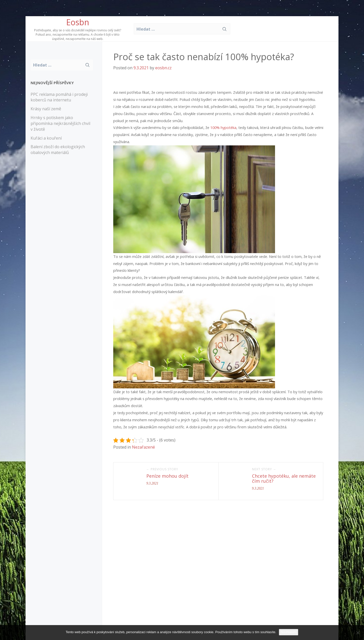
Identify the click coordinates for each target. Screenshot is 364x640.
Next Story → (264, 469)
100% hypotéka (223, 127)
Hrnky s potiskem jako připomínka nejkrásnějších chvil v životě (60, 123)
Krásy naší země (46, 109)
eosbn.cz (163, 68)
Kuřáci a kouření (46, 138)
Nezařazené (143, 447)
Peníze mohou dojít (167, 476)
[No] (358, 633)
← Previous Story (162, 469)
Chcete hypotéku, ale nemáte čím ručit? (284, 478)
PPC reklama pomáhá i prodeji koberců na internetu (59, 97)
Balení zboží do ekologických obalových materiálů (58, 150)
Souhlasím (289, 632)
